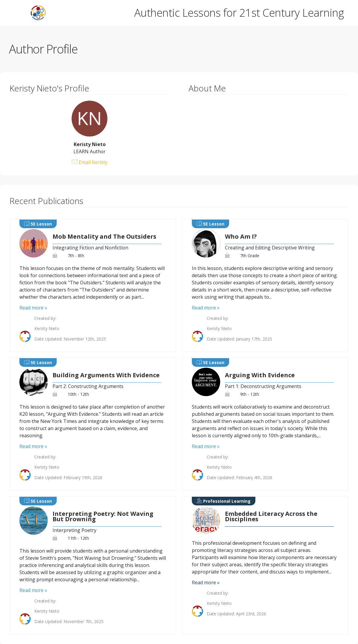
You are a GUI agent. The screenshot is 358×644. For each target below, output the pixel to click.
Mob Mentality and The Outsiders (104, 237)
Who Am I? (241, 237)
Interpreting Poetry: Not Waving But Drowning (103, 516)
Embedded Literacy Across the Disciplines (271, 516)
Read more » (33, 308)
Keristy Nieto (47, 329)
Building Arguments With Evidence (106, 375)
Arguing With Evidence (260, 375)
